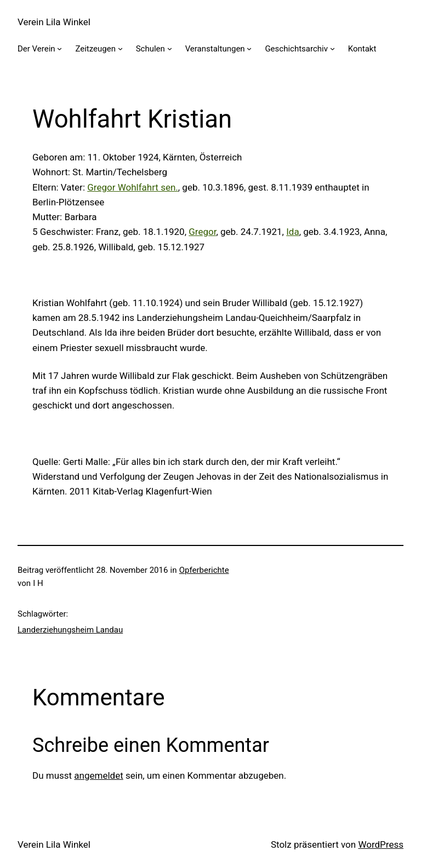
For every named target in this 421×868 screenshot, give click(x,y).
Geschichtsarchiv (296, 49)
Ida (292, 232)
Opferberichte (204, 570)
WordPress (381, 844)
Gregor (202, 232)
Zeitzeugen (95, 49)
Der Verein (36, 49)
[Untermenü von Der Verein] (59, 48)
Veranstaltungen (215, 49)
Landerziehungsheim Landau (70, 630)
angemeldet (98, 775)
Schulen (150, 49)
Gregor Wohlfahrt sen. (133, 187)
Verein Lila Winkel (54, 22)
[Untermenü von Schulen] (170, 48)
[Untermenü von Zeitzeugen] (120, 48)
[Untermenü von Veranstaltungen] (249, 48)
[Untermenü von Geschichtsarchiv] (332, 48)
